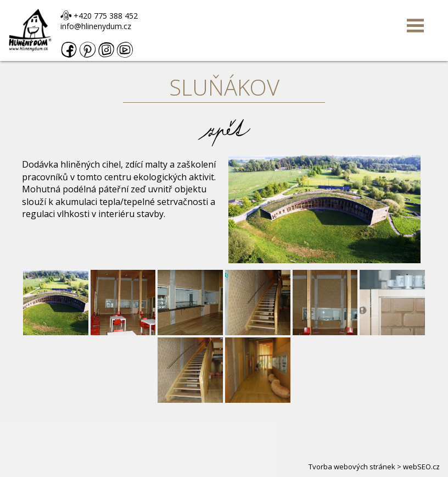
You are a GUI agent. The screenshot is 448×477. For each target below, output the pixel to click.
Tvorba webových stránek (352, 467)
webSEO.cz (421, 467)
